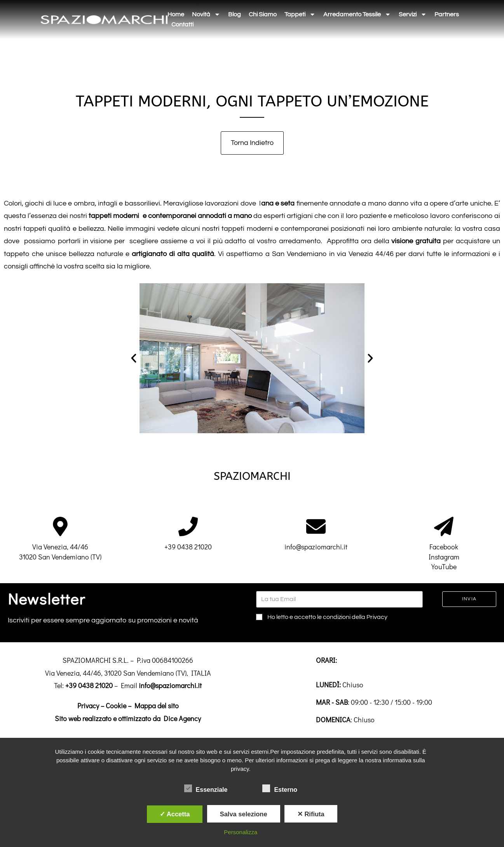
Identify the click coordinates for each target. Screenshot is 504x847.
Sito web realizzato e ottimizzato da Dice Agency (128, 718)
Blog (235, 14)
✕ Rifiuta (311, 814)
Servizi (413, 14)
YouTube (444, 566)
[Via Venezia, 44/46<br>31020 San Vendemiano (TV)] (60, 526)
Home (176, 14)
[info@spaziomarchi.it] (316, 526)
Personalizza (241, 832)
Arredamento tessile (357, 14)
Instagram (444, 557)
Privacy (88, 706)
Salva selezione (244, 814)
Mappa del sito (157, 706)
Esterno (280, 788)
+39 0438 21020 (188, 547)
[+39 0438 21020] (188, 526)
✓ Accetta (175, 814)
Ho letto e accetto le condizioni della (327, 617)
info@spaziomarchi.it (316, 547)
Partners (447, 14)
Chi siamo (263, 14)
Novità (206, 14)
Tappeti (300, 14)
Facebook (444, 547)
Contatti (182, 24)
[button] (134, 358)
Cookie (116, 706)
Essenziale (206, 788)
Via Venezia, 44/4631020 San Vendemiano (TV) (60, 552)
